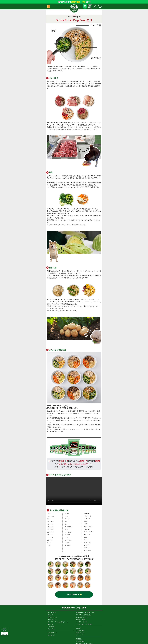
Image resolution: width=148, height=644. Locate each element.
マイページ (80, 611)
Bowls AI (79, 604)
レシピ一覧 (51, 603)
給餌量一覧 (51, 611)
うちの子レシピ (53, 609)
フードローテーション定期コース (58, 598)
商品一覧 (51, 591)
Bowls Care (51, 605)
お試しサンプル (53, 593)
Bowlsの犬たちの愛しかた (84, 591)
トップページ (52, 588)
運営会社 (79, 615)
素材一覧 (51, 600)
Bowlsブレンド (52, 596)
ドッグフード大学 (82, 598)
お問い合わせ (80, 609)
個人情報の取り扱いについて (85, 620)
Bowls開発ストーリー (83, 593)
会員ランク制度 (81, 596)
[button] (48, 7)
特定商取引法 (80, 617)
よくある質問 (80, 606)
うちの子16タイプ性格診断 (84, 600)
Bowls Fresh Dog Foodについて (86, 588)
